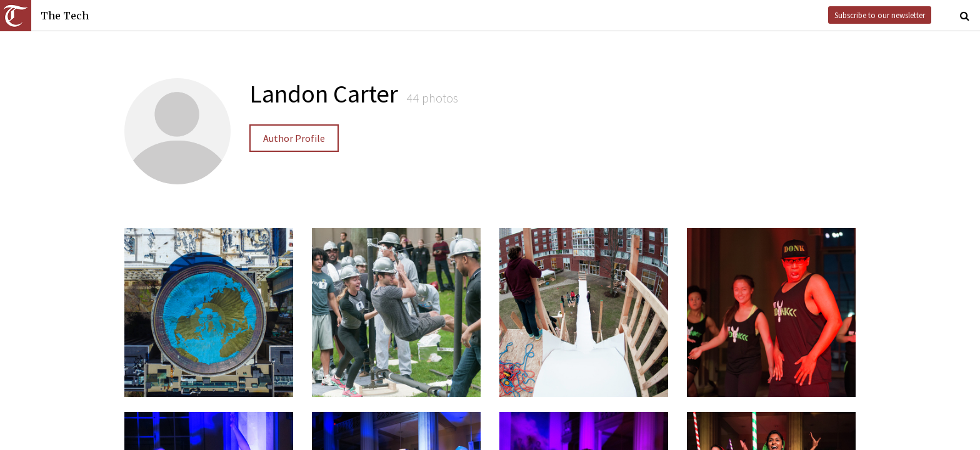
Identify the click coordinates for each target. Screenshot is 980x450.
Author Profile (294, 138)
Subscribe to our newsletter (880, 15)
